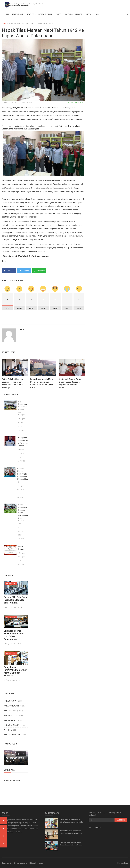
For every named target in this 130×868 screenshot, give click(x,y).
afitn (5, 607)
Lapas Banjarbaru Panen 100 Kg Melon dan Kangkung (23, 408)
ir (19, 527)
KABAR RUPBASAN (12, 725)
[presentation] (18, 754)
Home (7, 14)
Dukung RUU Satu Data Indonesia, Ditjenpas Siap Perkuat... (15, 600)
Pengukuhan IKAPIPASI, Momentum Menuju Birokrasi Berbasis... (15, 671)
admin (21, 330)
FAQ (97, 14)
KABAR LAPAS (8, 103)
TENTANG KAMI (18, 14)
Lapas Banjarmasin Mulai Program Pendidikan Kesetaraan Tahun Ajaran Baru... (42, 383)
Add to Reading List (76, 102)
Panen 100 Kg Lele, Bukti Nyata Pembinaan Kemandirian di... (23, 475)
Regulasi (80, 14)
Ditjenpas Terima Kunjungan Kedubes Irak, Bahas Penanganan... (14, 635)
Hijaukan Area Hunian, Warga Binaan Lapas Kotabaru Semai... (72, 844)
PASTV (59, 14)
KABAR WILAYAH (11, 706)
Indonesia (95, 827)
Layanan (32, 14)
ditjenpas (22, 419)
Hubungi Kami (123, 863)
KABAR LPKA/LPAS (12, 735)
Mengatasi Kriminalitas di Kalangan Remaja (23, 442)
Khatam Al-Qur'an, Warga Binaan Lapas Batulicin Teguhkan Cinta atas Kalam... (70, 383)
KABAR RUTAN (10, 715)
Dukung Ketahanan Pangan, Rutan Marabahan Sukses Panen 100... (23, 514)
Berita (90, 14)
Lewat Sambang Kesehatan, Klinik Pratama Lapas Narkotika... (72, 821)
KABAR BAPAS (10, 720)
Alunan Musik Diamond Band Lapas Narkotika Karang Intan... (72, 832)
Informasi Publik (46, 14)
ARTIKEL (8, 730)
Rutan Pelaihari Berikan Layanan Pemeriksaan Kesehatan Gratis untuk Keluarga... (13, 383)
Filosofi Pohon (21, 548)
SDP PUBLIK (69, 14)
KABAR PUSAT (10, 701)
